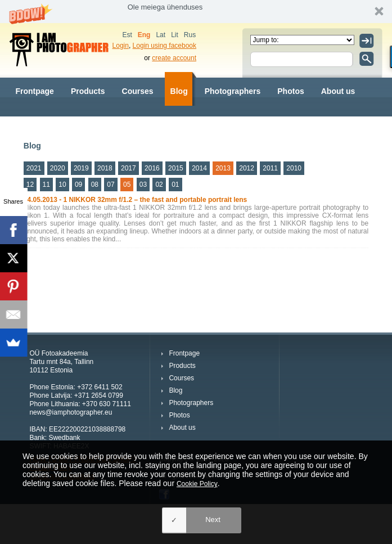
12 (30, 185)
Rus (190, 35)
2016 (152, 168)
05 (127, 185)
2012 (247, 168)
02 (159, 185)
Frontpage (34, 91)
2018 (105, 168)
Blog (179, 91)
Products (88, 91)
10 (62, 185)
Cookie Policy (197, 484)
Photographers (233, 91)
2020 (58, 168)
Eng (144, 35)
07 (111, 185)
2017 (129, 168)
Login (121, 46)
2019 (81, 168)
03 (143, 185)
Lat (161, 35)
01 (175, 185)
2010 (294, 168)
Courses (138, 91)
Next (213, 520)
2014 (199, 168)
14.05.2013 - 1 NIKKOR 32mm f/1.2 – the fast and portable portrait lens (135, 200)
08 (95, 185)
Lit (175, 35)
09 (78, 185)
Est (127, 35)
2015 (176, 168)
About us (338, 91)
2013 (223, 168)
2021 (34, 168)
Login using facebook (165, 46)
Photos (290, 91)
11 (46, 185)
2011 (270, 168)
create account (174, 58)
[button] (196, 12)
